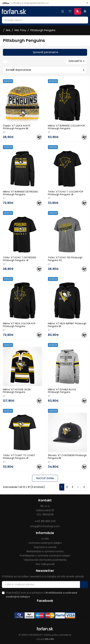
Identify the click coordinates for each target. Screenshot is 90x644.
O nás (45, 539)
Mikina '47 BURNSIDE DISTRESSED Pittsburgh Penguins (20, 193)
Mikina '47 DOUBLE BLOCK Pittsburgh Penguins (62, 391)
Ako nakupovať (45, 564)
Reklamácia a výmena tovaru (45, 551)
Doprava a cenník (45, 547)
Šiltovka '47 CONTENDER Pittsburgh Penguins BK (67, 457)
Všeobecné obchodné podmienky (45, 560)
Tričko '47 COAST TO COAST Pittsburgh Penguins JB (19, 457)
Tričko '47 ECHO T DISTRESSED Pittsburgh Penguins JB (20, 259)
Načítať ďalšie (45, 478)
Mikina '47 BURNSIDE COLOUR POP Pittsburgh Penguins (66, 127)
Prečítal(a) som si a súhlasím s (42, 595)
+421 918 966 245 (45, 521)
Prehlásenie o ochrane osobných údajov (45, 556)
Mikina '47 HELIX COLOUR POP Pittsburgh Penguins (19, 325)
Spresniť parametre (45, 52)
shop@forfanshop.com (45, 526)
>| (84, 487)
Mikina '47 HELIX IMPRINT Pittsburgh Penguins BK (67, 325)
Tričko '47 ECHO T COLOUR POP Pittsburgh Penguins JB (66, 193)
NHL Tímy (20, 30)
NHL (8, 30)
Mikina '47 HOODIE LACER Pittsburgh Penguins (17, 391)
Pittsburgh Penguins (43, 30)
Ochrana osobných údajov (45, 543)
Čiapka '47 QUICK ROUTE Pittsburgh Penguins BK (17, 127)
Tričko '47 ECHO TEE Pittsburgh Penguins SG (65, 259)
